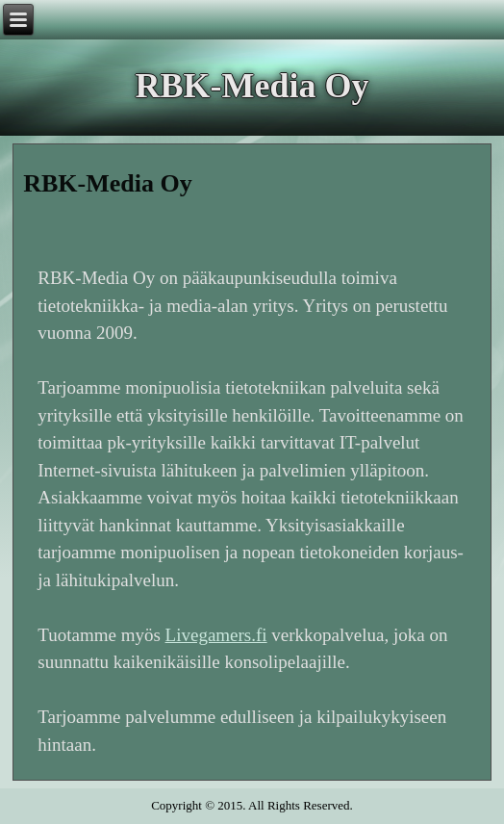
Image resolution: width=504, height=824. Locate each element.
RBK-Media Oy (252, 86)
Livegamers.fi (216, 635)
